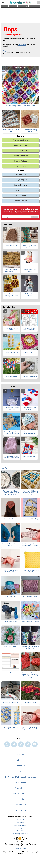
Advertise (20, 760)
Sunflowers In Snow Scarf (12, 353)
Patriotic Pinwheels (12, 377)
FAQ (21, 771)
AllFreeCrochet (21, 820)
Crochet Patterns (21, 161)
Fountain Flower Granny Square (30, 131)
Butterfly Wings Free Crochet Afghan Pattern (12, 457)
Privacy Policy (15, 213)
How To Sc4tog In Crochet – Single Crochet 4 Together (30, 545)
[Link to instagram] (28, 744)
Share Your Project (20, 794)
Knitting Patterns (20, 201)
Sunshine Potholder (29, 352)
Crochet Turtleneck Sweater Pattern (11, 545)
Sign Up (35, 217)
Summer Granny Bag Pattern (29, 271)
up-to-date (22, 45)
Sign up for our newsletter (13, 51)
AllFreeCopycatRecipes (20, 834)
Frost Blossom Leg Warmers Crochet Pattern (30, 647)
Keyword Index (20, 783)
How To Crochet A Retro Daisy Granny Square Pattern (12, 295)
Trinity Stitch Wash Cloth (29, 377)
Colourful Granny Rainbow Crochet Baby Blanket (21, 106)
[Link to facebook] (7, 744)
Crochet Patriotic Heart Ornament (29, 409)
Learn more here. (20, 849)
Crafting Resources (21, 156)
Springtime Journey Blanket (12, 329)
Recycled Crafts (20, 145)
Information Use (25, 213)
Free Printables (20, 174)
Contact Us (20, 766)
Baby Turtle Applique (11, 647)
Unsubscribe (21, 810)
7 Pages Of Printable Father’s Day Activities (29, 329)
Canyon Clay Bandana (11, 519)
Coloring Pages (21, 195)
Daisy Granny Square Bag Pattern (11, 728)
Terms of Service (21, 805)
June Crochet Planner (11, 673)
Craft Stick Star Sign (29, 456)
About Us (21, 755)
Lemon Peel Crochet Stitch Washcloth (30, 571)
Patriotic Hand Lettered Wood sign (12, 409)
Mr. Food (20, 828)
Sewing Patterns (21, 185)
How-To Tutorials (21, 190)
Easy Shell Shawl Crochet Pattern (29, 295)
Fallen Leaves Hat (12, 245)
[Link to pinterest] (21, 744)
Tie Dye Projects (21, 180)
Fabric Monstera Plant (11, 622)
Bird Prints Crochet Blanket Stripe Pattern (12, 271)
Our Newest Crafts (21, 140)
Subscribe (21, 799)
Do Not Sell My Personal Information (20, 777)
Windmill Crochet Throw (11, 702)
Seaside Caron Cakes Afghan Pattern (29, 246)
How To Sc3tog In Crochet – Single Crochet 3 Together (30, 728)
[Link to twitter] (14, 744)
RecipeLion (20, 831)
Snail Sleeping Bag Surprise (30, 622)
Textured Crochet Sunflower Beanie (29, 433)
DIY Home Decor (21, 166)
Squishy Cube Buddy (11, 597)
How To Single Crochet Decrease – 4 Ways (11, 571)
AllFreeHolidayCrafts (21, 825)
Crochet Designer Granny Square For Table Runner (12, 433)
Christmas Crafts (21, 150)
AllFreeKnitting (20, 823)
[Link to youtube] (35, 744)
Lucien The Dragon (30, 702)
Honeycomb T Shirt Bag (30, 519)
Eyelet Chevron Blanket (30, 597)
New (4, 468)
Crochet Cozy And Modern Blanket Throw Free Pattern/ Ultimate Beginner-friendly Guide (30, 675)
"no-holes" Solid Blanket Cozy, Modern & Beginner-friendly (30, 493)
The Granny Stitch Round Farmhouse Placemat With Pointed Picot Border (11, 493)
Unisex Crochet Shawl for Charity (11, 131)
